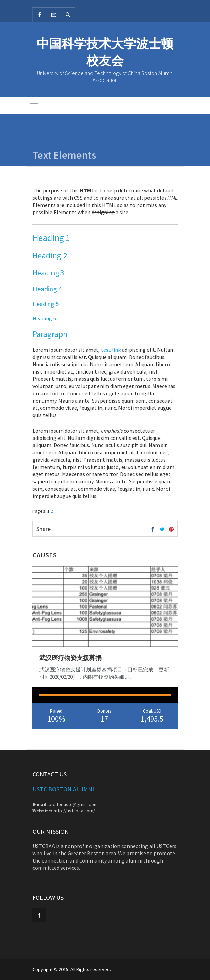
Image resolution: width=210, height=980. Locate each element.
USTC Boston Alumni (63, 789)
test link (111, 350)
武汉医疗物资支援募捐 (70, 658)
